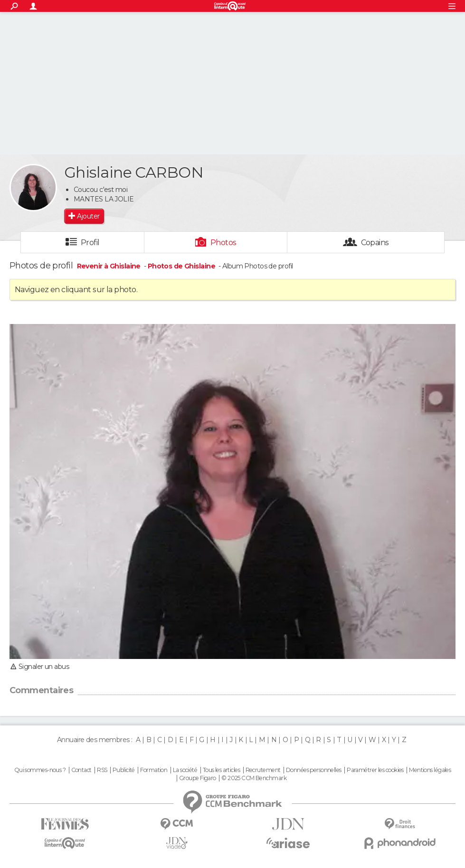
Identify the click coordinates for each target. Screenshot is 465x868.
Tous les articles (221, 770)
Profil (90, 243)
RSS (102, 770)
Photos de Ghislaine (181, 266)
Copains (375, 243)
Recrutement (263, 770)
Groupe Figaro (198, 778)
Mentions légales (430, 770)
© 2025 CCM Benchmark (254, 778)
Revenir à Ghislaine (110, 266)
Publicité (124, 770)
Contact (81, 770)
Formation (154, 770)
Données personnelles (314, 770)
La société (185, 770)
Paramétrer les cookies (375, 770)
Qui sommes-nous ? (40, 770)
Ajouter (88, 216)
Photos (223, 243)
